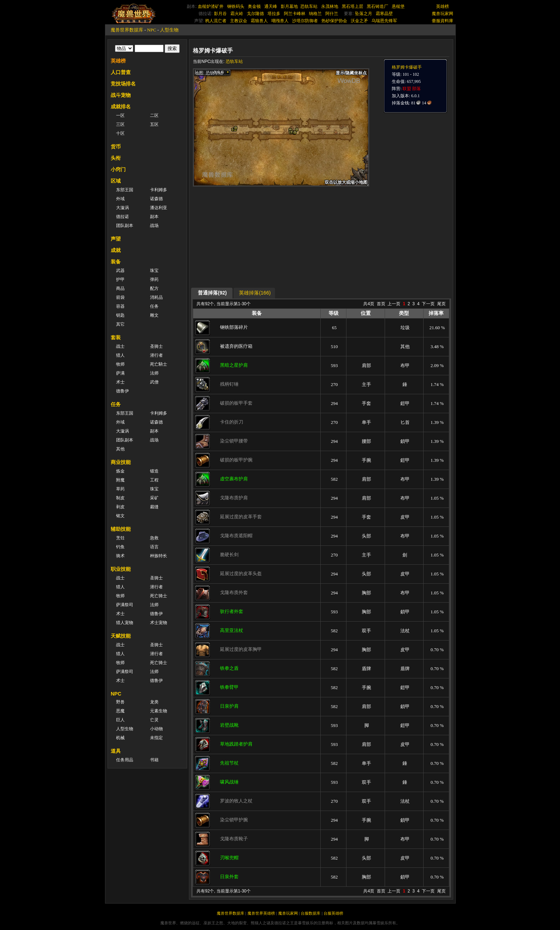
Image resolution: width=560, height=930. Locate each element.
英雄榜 (442, 6)
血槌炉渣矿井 (211, 6)
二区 (154, 115)
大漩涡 (122, 208)
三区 (120, 124)
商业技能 (121, 462)
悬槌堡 (398, 6)
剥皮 (120, 507)
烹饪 (120, 538)
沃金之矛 (359, 21)
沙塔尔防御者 (305, 21)
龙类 (154, 702)
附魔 (120, 480)
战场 (154, 226)
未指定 (156, 738)
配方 (154, 288)
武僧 (154, 382)
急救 (154, 538)
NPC (152, 30)
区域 (116, 181)
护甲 (120, 280)
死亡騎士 (159, 364)
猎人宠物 (125, 623)
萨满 (120, 373)
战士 (120, 346)
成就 (116, 250)
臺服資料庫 (442, 21)
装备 (116, 262)
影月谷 (220, 14)
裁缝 (154, 507)
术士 (120, 382)
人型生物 (169, 30)
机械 (120, 738)
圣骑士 (156, 346)
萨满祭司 (125, 605)
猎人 (120, 355)
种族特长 (159, 556)
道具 (116, 751)
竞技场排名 (123, 84)
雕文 (154, 315)
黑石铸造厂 (377, 6)
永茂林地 (330, 6)
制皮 (120, 498)
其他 (120, 449)
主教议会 (239, 21)
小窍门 (118, 169)
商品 (120, 288)
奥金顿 (254, 6)
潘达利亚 (159, 208)
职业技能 (121, 569)
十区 (120, 133)
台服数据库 (311, 913)
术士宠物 (159, 623)
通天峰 (271, 6)
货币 (116, 147)
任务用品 (125, 760)
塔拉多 (274, 14)
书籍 (154, 760)
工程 (154, 480)
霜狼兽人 (259, 21)
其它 (120, 324)
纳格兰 (315, 14)
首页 (381, 304)
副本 (154, 217)
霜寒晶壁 (384, 14)
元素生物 (159, 711)
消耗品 (156, 297)
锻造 (154, 471)
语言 (154, 547)
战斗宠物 (121, 95)
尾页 (441, 304)
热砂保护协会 (334, 21)
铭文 (120, 516)
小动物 (156, 729)
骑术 (120, 556)
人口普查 (121, 72)
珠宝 (154, 271)
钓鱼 (120, 547)
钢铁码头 (236, 6)
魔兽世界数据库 (127, 30)
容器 (120, 306)
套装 (116, 337)
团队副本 (125, 226)
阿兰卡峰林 (295, 14)
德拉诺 (122, 217)
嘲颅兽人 (280, 21)
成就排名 (121, 107)
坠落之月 (364, 14)
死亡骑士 (159, 596)
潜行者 (156, 355)
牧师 (120, 364)
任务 (154, 306)
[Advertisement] (260, 237)
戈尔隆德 (255, 14)
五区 (154, 124)
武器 (120, 271)
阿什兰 (332, 14)
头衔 (116, 158)
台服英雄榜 (333, 913)
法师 (154, 373)
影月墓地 (289, 6)
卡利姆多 (159, 190)
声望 (116, 239)
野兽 (120, 702)
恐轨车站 (309, 6)
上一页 (394, 304)
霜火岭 (237, 14)
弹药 (154, 280)
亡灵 (154, 720)
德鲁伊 (122, 391)
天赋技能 (121, 636)
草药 (120, 489)
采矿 (154, 498)
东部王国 (125, 190)
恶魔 (120, 711)
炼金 (120, 471)
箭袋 (120, 297)
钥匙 (120, 315)
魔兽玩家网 (442, 14)
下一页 (428, 304)
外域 (120, 199)
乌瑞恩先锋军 (384, 21)
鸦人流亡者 (216, 21)
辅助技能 (121, 529)
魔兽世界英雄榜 (261, 913)
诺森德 (156, 199)
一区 (120, 115)
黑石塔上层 (352, 6)
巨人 (120, 720)
